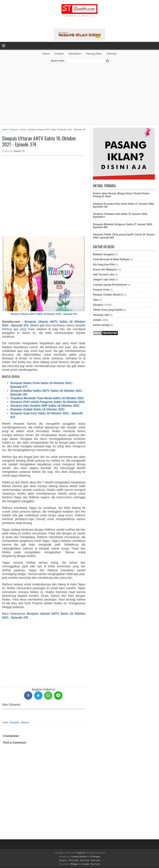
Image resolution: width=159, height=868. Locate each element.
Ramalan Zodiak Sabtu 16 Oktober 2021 (37, 409)
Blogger (74, 864)
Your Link (74, 860)
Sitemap (112, 54)
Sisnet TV (19, 151)
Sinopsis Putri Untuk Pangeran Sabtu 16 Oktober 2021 (48, 402)
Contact (59, 54)
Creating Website (78, 856)
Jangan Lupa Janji (104, 280)
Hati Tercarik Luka (104, 275)
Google (86, 864)
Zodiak (97, 320)
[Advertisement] (79, 95)
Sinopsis (14, 129)
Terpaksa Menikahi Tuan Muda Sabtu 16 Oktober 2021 (47, 398)
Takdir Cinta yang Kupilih (108, 310)
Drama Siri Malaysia (105, 270)
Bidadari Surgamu (104, 254)
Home (5, 129)
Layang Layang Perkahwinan (110, 285)
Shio (96, 300)
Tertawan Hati (101, 315)
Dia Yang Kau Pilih (104, 265)
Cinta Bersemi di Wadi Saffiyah (111, 259)
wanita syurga (101, 325)
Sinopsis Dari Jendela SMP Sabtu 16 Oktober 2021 (45, 406)
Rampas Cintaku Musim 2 (108, 295)
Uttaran (23, 129)
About (46, 54)
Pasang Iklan (94, 54)
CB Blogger (95, 856)
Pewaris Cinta (101, 290)
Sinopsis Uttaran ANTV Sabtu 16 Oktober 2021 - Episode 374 (39, 141)
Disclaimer (75, 54)
